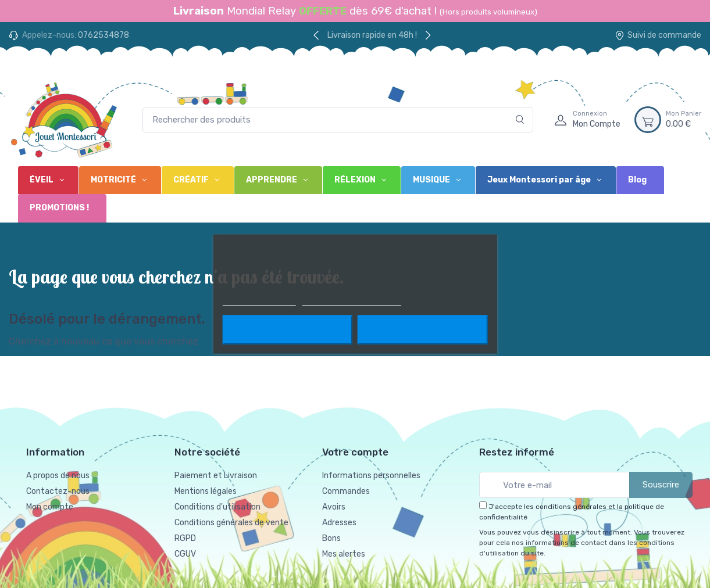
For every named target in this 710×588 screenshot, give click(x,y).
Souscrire (661, 485)
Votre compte (355, 452)
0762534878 (104, 35)
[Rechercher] (520, 120)
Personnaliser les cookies (352, 301)
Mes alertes (344, 554)
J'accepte (422, 330)
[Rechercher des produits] (338, 120)
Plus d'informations (259, 301)
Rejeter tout (287, 330)
